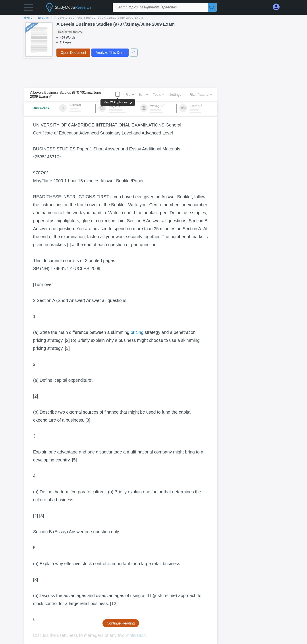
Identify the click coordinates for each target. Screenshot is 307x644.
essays (43, 18)
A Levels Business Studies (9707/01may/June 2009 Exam (99, 18)
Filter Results (200, 94)
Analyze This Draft (110, 53)
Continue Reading (121, 623)
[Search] (212, 7)
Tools (159, 94)
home (28, 18)
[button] (29, 8)
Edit (143, 94)
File (130, 94)
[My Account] (278, 7)
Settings (177, 94)
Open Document (73, 53)
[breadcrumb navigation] (154, 18)
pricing (137, 332)
